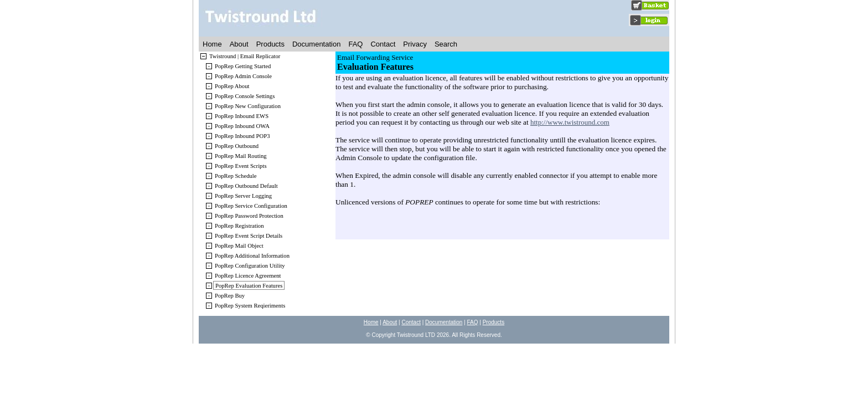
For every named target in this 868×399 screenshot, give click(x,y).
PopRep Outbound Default (246, 186)
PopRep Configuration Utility (250, 266)
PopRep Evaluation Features (249, 286)
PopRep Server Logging (243, 196)
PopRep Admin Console (243, 76)
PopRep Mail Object (239, 246)
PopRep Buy (230, 296)
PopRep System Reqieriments (250, 306)
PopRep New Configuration (248, 106)
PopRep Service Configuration (251, 206)
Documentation (316, 44)
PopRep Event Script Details (249, 236)
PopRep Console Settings (245, 96)
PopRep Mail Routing (241, 156)
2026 (443, 335)
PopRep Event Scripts (241, 166)
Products (270, 44)
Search (446, 44)
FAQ (355, 44)
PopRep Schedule (236, 176)
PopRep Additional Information (252, 256)
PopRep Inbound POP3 (242, 136)
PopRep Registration (239, 226)
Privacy (415, 44)
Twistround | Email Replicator (245, 56)
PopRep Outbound (237, 146)
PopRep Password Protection (249, 216)
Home (212, 44)
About (239, 44)
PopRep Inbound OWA (242, 126)
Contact (383, 44)
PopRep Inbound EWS (242, 116)
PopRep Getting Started (243, 66)
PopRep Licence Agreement (248, 276)
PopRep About (232, 86)
